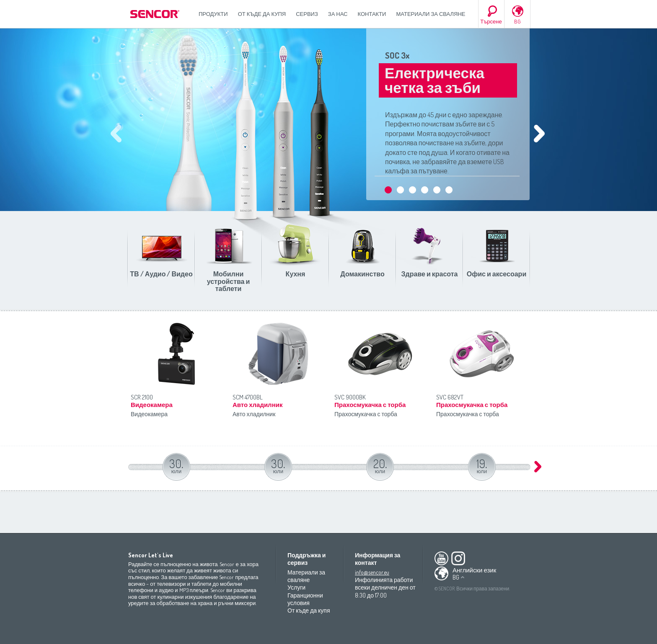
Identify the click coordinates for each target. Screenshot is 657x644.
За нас (338, 14)
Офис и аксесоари (497, 274)
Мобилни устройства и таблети (229, 281)
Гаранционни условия (305, 599)
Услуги (296, 587)
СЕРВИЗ (307, 14)
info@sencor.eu (372, 572)
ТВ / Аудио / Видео (161, 274)
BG (517, 21)
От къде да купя (262, 14)
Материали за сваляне (431, 14)
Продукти (213, 14)
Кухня (296, 274)
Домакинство (362, 274)
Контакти (372, 14)
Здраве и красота (430, 274)
